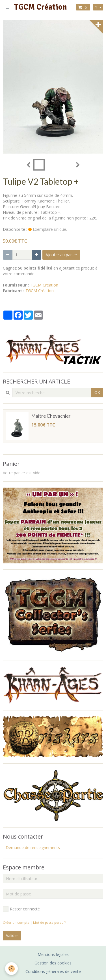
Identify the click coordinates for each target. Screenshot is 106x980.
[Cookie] (11, 969)
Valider (12, 935)
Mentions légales (53, 954)
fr (96, 7)
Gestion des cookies (53, 963)
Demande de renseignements (33, 847)
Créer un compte (16, 922)
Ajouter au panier (61, 255)
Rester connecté (21, 909)
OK (97, 392)
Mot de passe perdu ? (49, 922)
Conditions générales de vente (53, 971)
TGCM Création (44, 285)
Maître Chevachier (51, 416)
